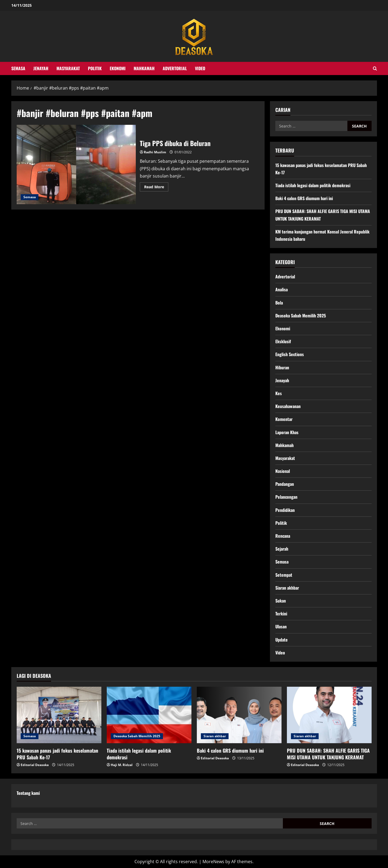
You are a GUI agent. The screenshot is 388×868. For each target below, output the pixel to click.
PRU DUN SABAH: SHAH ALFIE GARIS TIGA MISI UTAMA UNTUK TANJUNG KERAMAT (328, 754)
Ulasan (281, 626)
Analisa (282, 289)
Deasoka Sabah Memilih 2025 (301, 316)
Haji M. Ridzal (122, 765)
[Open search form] (375, 68)
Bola (279, 303)
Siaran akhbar (287, 588)
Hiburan (282, 367)
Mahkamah (144, 68)
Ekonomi (118, 68)
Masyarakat (68, 68)
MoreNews (213, 862)
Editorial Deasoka (35, 765)
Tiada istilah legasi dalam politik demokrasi (313, 185)
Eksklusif (283, 341)
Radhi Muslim (155, 152)
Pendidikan (285, 510)
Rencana (283, 536)
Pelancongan (286, 497)
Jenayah (41, 68)
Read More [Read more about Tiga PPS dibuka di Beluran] (156, 188)
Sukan (281, 601)
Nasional (283, 471)
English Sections (290, 354)
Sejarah (282, 549)
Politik (95, 68)
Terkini (281, 614)
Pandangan (285, 484)
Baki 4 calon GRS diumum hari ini (304, 198)
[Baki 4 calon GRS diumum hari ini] (239, 715)
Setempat (284, 575)
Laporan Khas (287, 432)
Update (282, 640)
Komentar (284, 419)
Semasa (18, 68)
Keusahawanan (288, 406)
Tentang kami (28, 793)
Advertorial (175, 68)
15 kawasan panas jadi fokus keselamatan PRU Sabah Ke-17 (57, 754)
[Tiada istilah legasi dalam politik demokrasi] (149, 715)
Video (200, 68)
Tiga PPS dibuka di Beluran (76, 165)
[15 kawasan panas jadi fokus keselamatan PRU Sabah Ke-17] (59, 715)
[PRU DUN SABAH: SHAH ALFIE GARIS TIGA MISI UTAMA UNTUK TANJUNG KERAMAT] (329, 715)
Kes (279, 393)
